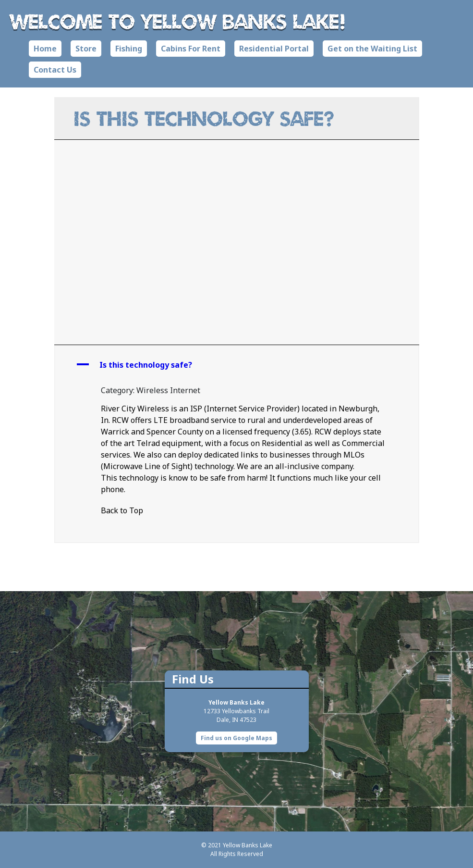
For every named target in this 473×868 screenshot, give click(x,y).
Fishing (129, 49)
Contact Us (55, 70)
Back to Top (122, 510)
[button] (237, 365)
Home (45, 49)
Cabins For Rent (191, 49)
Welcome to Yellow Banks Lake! (178, 21)
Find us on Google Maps (236, 738)
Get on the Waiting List (372, 49)
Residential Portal (274, 49)
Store (86, 49)
